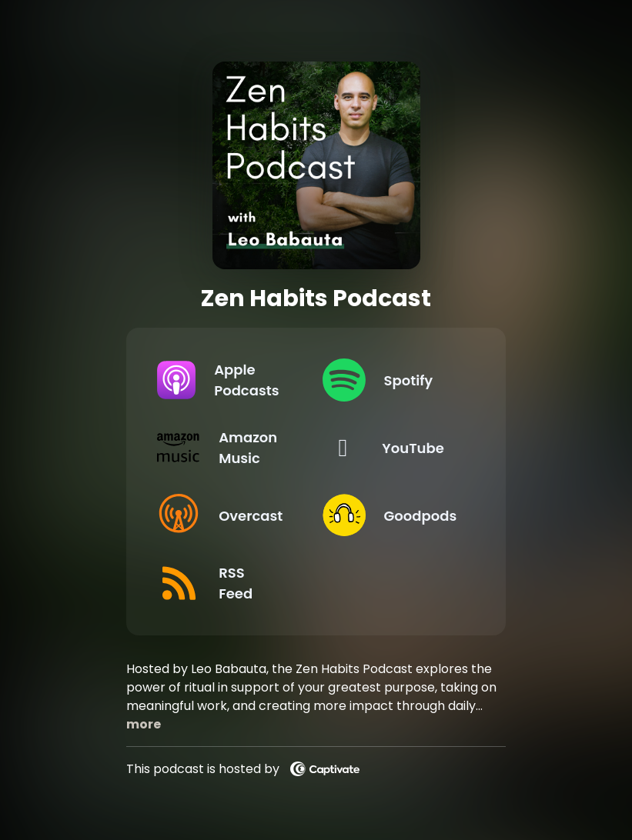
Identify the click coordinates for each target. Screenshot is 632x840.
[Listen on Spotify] (393, 380)
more (144, 724)
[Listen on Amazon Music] (227, 448)
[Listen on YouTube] (393, 448)
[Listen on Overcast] (227, 515)
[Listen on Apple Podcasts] (227, 380)
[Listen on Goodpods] (393, 515)
